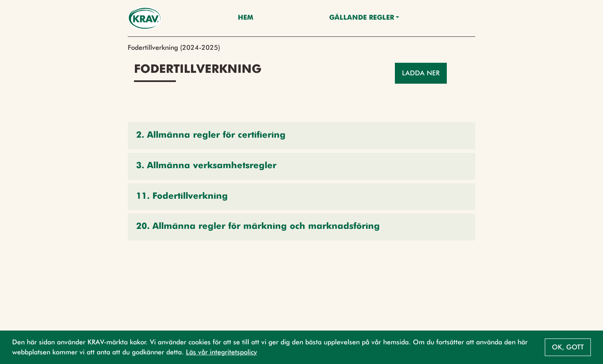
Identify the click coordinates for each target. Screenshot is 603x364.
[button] (301, 136)
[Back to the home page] (145, 18)
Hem (246, 18)
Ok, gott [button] (568, 347)
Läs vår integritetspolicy (222, 352)
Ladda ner (421, 73)
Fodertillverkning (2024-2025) (174, 47)
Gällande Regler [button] (362, 18)
